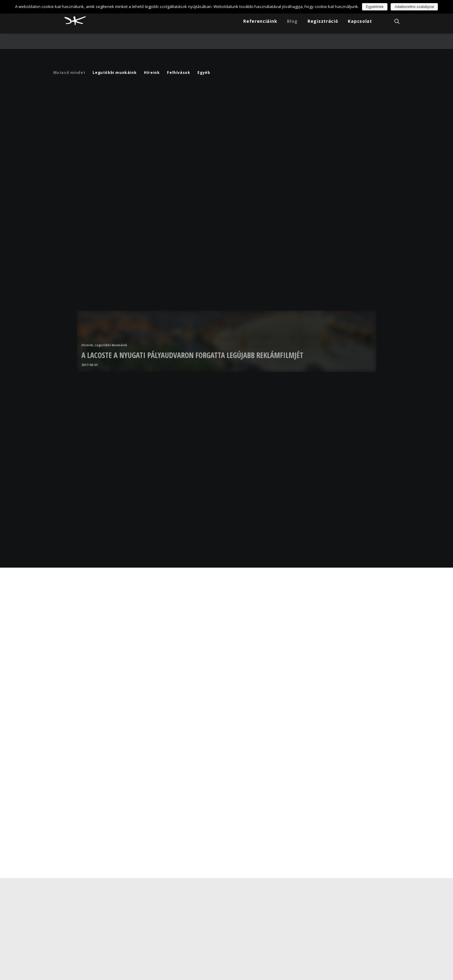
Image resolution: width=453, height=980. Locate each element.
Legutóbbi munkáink (115, 60)
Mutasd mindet (69, 60)
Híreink (152, 60)
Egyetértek (375, 7)
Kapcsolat (360, 23)
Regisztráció (323, 23)
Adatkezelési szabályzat (414, 7)
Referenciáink (260, 23)
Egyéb (204, 60)
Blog (292, 23)
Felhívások (179, 60)
